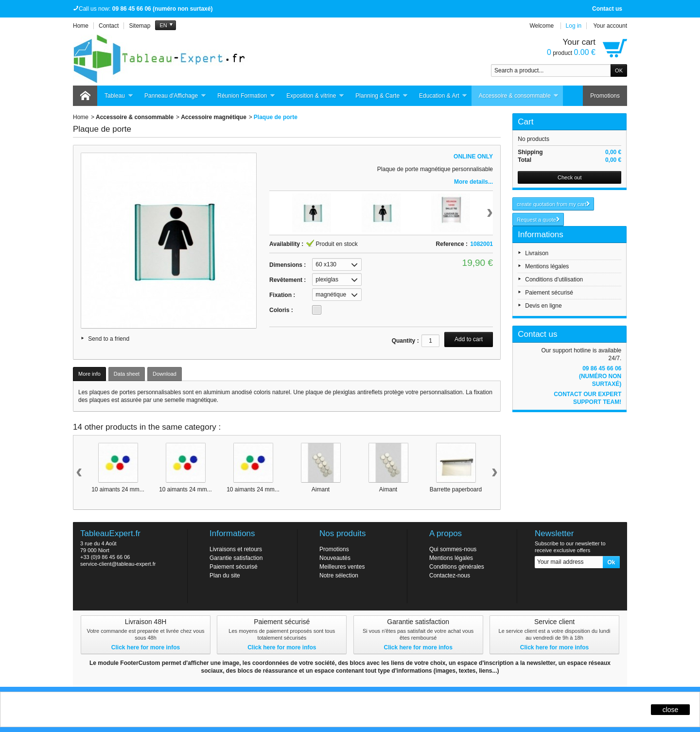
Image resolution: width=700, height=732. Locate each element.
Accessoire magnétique (214, 117)
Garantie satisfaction (236, 558)
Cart (525, 122)
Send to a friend (109, 339)
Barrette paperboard (456, 489)
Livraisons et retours (236, 549)
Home (81, 117)
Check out (570, 177)
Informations (541, 235)
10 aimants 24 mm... (118, 489)
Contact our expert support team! (587, 398)
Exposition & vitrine (315, 96)
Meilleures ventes (342, 567)
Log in (574, 26)
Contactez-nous (450, 575)
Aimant (321, 489)
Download (165, 374)
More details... (473, 182)
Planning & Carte (382, 96)
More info (89, 374)
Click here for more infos (146, 647)
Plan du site (225, 575)
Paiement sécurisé (549, 293)
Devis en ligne (543, 306)
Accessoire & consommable (519, 96)
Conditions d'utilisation (554, 279)
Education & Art (443, 96)
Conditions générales (457, 567)
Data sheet (127, 374)
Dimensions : (288, 265)
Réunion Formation (246, 96)
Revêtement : (288, 280)
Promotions (605, 96)
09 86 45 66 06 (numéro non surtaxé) (600, 376)
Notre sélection (339, 575)
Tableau (119, 96)
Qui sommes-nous (453, 549)
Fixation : (282, 295)
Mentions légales (547, 266)
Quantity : (405, 341)
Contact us (607, 9)
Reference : (452, 244)
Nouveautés (335, 558)
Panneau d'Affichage (175, 96)
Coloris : (281, 310)
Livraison (537, 253)
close (671, 710)
